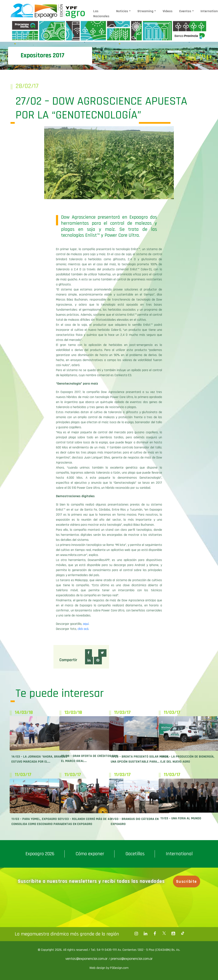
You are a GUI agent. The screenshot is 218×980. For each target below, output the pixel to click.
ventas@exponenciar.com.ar (87, 959)
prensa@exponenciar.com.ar (132, 959)
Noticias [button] (122, 11)
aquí (86, 624)
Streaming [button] (145, 11)
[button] (88, 653)
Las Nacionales (101, 14)
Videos (168, 11)
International (179, 854)
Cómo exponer (90, 854)
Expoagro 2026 (40, 854)
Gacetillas (135, 854)
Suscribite (187, 881)
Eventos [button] (185, 11)
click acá (83, 629)
